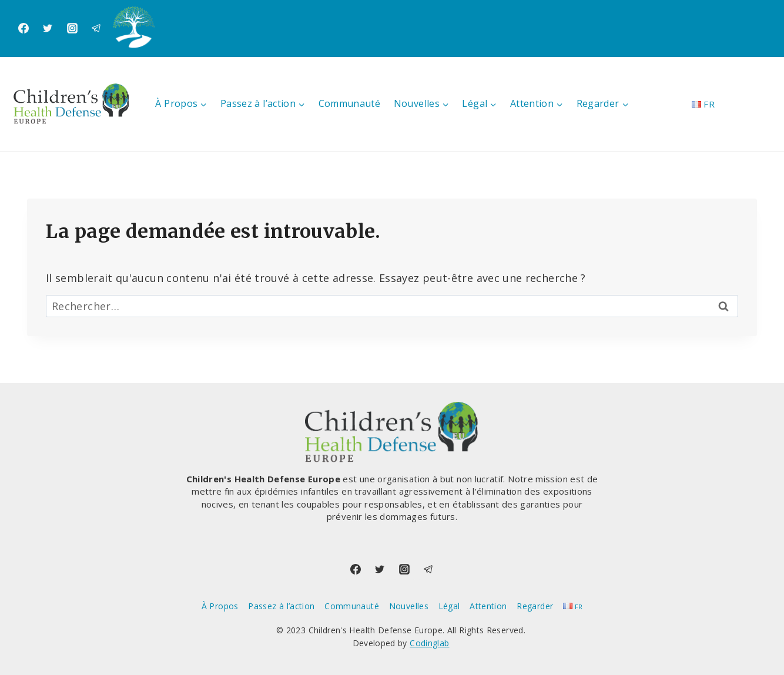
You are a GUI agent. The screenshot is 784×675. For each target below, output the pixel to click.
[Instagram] (72, 28)
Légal (449, 606)
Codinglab (429, 643)
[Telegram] (96, 28)
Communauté (350, 103)
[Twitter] (48, 28)
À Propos (220, 606)
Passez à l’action (281, 606)
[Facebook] (24, 28)
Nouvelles (409, 606)
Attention (488, 606)
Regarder (535, 606)
